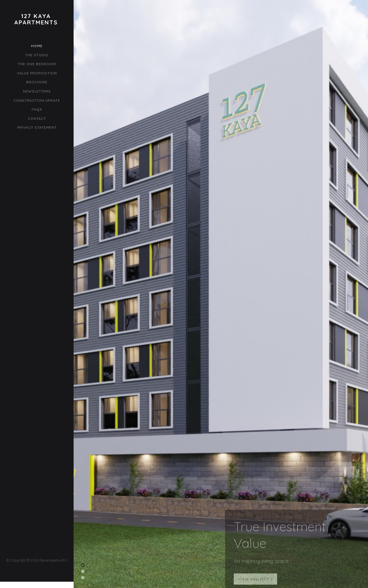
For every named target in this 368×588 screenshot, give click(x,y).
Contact (37, 118)
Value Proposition (37, 73)
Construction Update (37, 100)
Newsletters (37, 91)
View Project (255, 582)
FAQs (37, 109)
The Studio (37, 55)
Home (37, 46)
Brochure (37, 82)
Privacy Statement (37, 127)
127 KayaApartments (36, 19)
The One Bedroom (37, 64)
